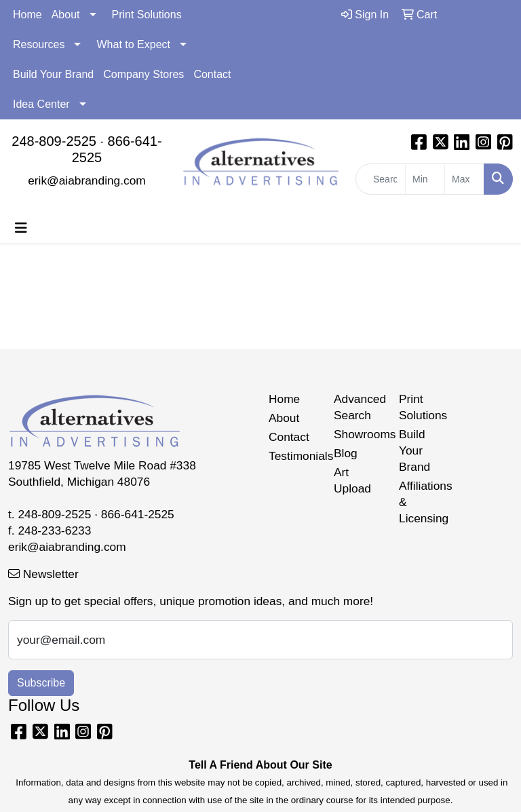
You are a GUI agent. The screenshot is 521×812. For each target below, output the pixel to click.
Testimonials (293, 456)
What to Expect (133, 44)
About (66, 15)
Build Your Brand (53, 74)
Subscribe (41, 683)
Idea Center (41, 104)
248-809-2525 (54, 141)
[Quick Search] (381, 179)
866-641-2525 (138, 514)
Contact (212, 74)
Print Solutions (147, 15)
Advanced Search (358, 407)
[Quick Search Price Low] (425, 179)
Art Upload (352, 480)
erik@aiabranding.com (87, 180)
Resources (39, 44)
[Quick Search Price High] (464, 179)
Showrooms (358, 434)
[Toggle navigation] (21, 228)
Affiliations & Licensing (423, 502)
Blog (346, 453)
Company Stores (143, 74)
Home (27, 15)
